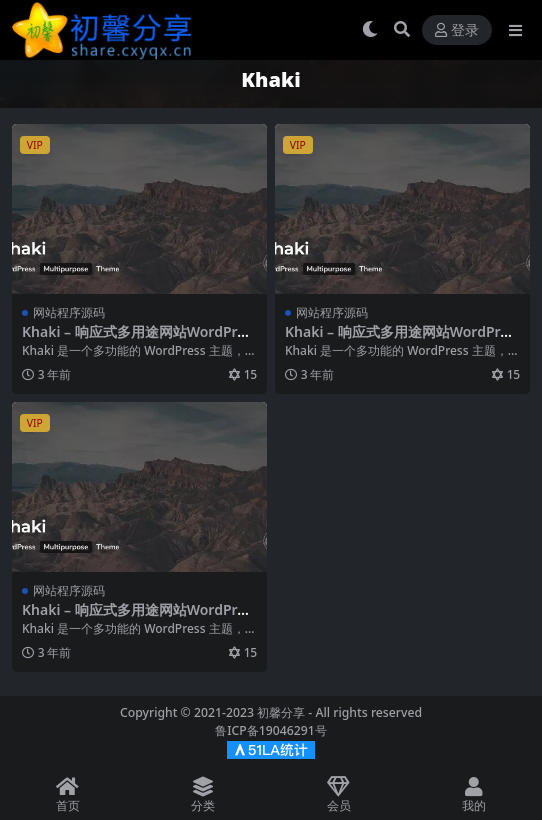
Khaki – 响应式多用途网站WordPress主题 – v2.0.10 (137, 340)
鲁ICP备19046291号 (271, 730)
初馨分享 (281, 712)
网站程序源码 (69, 312)
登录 (457, 30)
